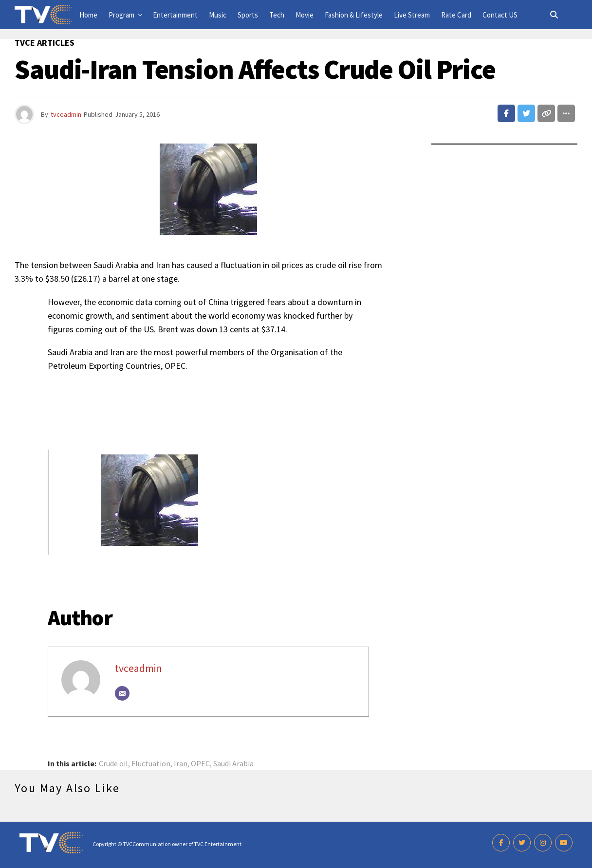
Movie (305, 15)
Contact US (500, 15)
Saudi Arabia (233, 763)
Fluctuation (151, 763)
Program (121, 15)
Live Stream (412, 15)
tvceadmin (66, 114)
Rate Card (456, 15)
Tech (277, 15)
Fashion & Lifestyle (354, 15)
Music (218, 15)
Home (88, 15)
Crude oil (113, 763)
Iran (181, 763)
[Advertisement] (208, 404)
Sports (248, 15)
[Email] (122, 693)
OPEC (200, 763)
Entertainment (175, 15)
